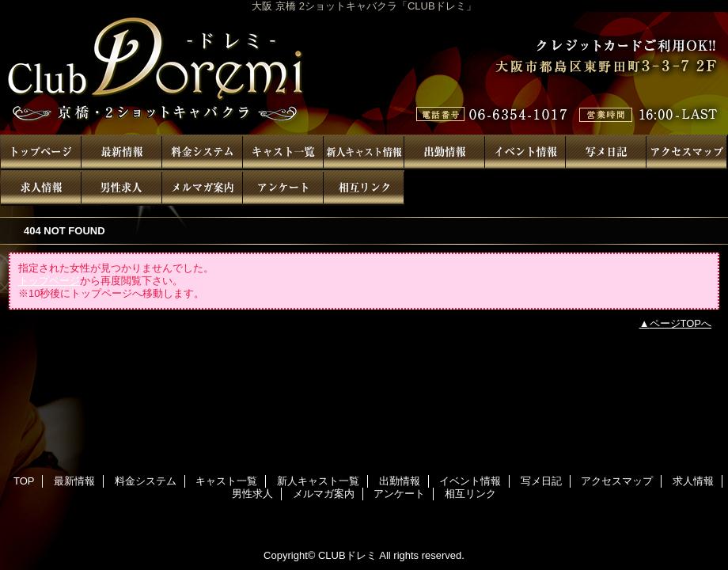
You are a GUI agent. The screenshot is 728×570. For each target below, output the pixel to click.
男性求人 (122, 188)
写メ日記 (606, 152)
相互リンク (364, 188)
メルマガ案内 (203, 188)
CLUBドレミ (364, 73)
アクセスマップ (687, 152)
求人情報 (41, 188)
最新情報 (122, 152)
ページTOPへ (681, 323)
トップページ (49, 281)
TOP (41, 152)
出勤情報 (445, 152)
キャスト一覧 (283, 152)
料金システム (203, 152)
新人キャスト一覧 (364, 152)
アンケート (283, 188)
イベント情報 (525, 152)
